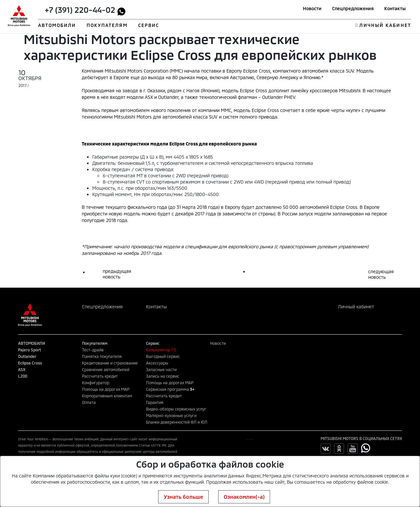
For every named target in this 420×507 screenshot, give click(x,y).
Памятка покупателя (102, 356)
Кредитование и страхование (110, 363)
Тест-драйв (93, 350)
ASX (22, 369)
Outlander (27, 356)
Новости (312, 8)
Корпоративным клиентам (107, 396)
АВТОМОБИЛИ (57, 25)
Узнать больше (183, 497)
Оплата (89, 402)
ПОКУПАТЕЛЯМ (107, 25)
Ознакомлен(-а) (244, 497)
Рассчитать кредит (100, 376)
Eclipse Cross (30, 363)
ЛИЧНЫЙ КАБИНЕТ (385, 25)
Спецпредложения (353, 8)
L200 (23, 376)
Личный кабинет (356, 307)
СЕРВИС (149, 25)
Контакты (395, 8)
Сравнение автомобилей (106, 369)
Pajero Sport (30, 350)
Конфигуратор (96, 383)
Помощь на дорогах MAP (106, 389)
